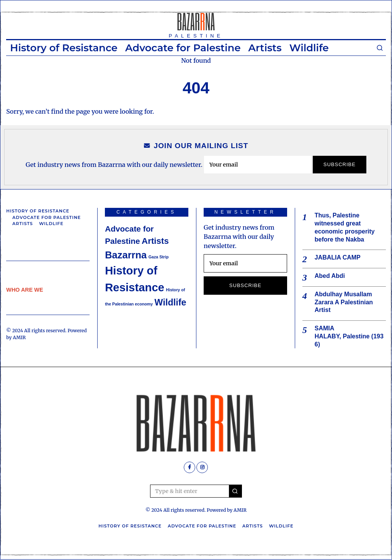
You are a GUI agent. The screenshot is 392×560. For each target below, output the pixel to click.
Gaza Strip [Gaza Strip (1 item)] (159, 257)
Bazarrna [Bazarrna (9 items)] (126, 255)
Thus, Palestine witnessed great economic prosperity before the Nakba (345, 227)
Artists (265, 48)
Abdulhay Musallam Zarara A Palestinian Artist (344, 302)
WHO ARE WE (24, 290)
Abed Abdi (330, 276)
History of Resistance (64, 48)
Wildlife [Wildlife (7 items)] (171, 302)
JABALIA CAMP (338, 258)
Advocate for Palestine (183, 48)
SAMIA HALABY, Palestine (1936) (349, 337)
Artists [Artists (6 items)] (155, 241)
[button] (235, 491)
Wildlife (309, 48)
